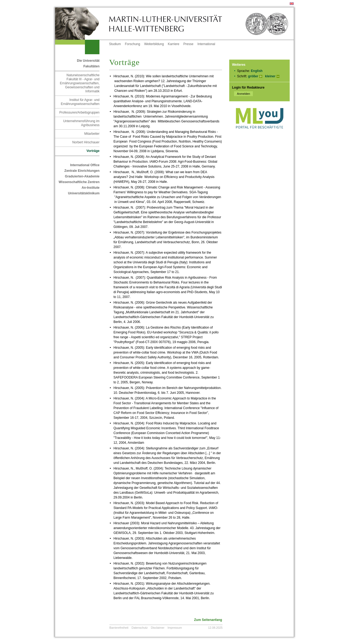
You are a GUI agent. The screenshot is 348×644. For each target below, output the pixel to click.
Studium (115, 44)
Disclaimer (157, 628)
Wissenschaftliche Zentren (79, 182)
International (206, 44)
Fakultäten (91, 66)
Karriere (174, 44)
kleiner (270, 76)
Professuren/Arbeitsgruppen (79, 112)
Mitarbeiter (92, 134)
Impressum (175, 628)
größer (253, 76)
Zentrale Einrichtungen (82, 171)
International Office (85, 165)
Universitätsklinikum (84, 193)
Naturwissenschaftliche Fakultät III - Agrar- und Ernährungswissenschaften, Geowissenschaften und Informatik (80, 83)
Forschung (133, 44)
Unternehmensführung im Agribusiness (81, 123)
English (257, 71)
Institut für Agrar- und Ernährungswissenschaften (80, 102)
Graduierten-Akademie (82, 176)
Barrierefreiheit (119, 628)
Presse (188, 44)
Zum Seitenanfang (208, 620)
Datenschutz (140, 628)
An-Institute (91, 188)
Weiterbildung (154, 44)
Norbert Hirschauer (86, 142)
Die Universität (88, 61)
